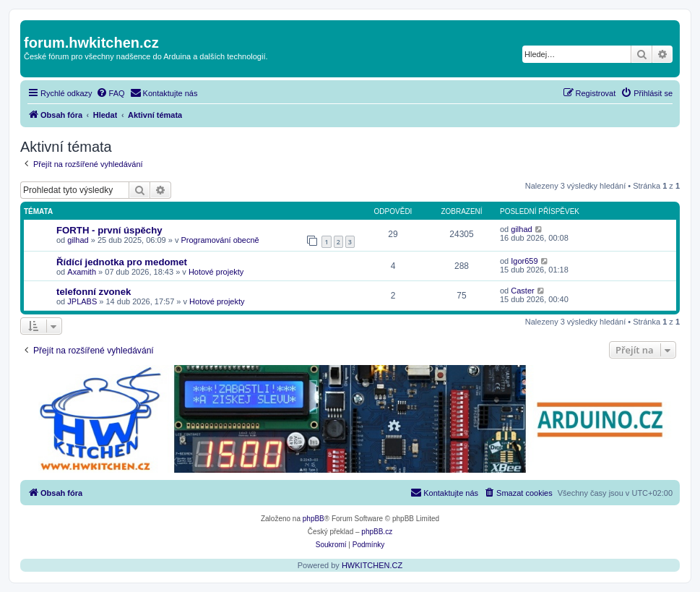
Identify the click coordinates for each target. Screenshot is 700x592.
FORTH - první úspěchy (109, 230)
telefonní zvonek (94, 292)
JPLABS (82, 301)
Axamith (82, 272)
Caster (522, 291)
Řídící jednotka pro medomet (122, 262)
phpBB (314, 519)
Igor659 (524, 261)
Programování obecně (220, 240)
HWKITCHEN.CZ (372, 565)
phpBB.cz (377, 532)
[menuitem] (111, 93)
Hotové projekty (216, 272)
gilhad (78, 240)
